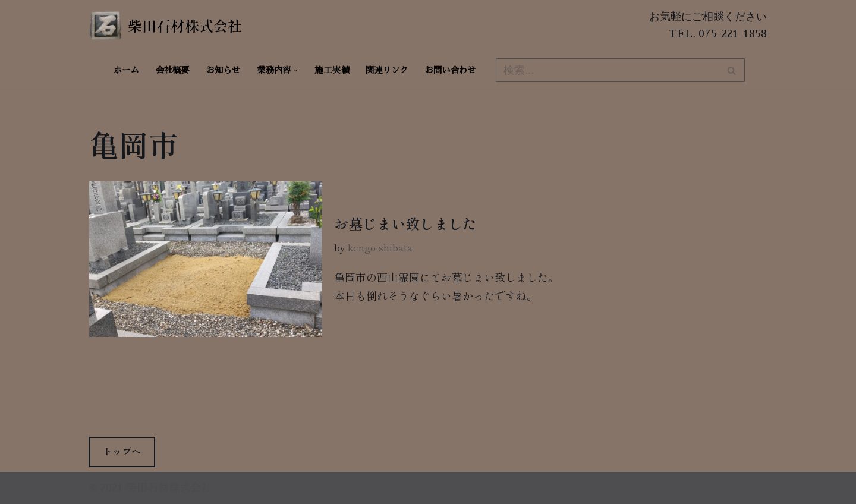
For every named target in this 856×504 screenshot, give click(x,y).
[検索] (607, 70)
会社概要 (173, 70)
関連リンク (387, 70)
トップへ (122, 451)
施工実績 (332, 70)
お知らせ (224, 70)
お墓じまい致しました (405, 223)
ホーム (126, 70)
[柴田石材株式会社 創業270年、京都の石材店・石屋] (166, 26)
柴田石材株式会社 (169, 488)
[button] (296, 70)
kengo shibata (380, 247)
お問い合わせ (451, 70)
